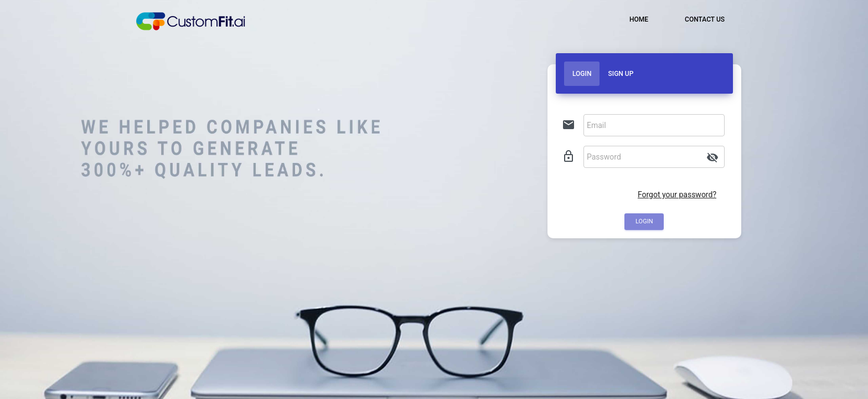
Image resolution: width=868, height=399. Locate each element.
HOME (638, 19)
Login (582, 74)
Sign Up (621, 74)
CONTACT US (704, 19)
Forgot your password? (677, 195)
